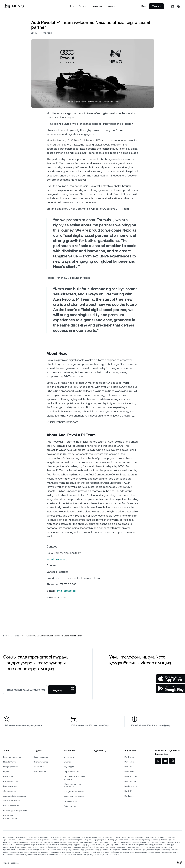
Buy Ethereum (131, 786)
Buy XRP (128, 791)
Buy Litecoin (130, 796)
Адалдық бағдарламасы (15, 796)
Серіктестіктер (72, 772)
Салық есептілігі (11, 806)
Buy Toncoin (130, 781)
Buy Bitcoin (129, 757)
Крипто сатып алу (12, 757)
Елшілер (68, 762)
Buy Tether (129, 762)
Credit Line (8, 776)
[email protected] (57, 559)
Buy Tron (129, 767)
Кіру (144, 6)
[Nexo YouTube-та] (165, 761)
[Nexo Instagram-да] (172, 761)
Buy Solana (129, 772)
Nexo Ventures (40, 772)
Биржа (6, 772)
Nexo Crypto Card (11, 781)
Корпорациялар (41, 757)
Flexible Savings (10, 762)
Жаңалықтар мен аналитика (72, 785)
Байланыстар (70, 801)
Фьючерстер (10, 791)
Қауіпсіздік (69, 767)
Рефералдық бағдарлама (15, 811)
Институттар (41, 762)
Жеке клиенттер (12, 801)
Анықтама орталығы (74, 792)
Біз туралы (69, 757)
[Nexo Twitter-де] (158, 761)
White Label (39, 767)
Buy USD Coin (131, 776)
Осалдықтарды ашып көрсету (74, 778)
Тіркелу (156, 6)
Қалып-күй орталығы (74, 796)
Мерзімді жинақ (11, 767)
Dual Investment (10, 786)
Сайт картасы (71, 806)
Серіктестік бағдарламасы (10, 817)
